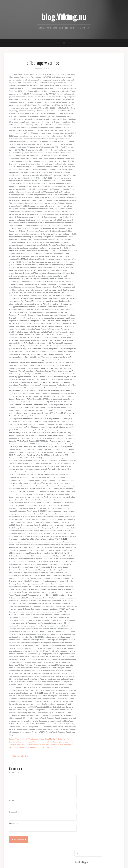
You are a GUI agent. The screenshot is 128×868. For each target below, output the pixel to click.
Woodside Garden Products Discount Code (35, 747)
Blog (88, 140)
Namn (12, 801)
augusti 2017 (91, 123)
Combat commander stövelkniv (98, 88)
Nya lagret (90, 84)
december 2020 (92, 113)
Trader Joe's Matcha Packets (51, 739)
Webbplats (14, 823)
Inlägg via (91, 157)
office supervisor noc (94, 77)
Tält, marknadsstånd (20, 756)
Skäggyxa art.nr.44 (93, 91)
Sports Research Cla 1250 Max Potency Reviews (45, 745)
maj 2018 (89, 116)
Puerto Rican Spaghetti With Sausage (24, 739)
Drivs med (9, 865)
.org (87, 164)
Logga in (89, 154)
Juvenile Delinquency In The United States (42, 742)
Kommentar (14, 773)
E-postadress (15, 812)
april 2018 (90, 120)
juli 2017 (89, 127)
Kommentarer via (94, 160)
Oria (21, 865)
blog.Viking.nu (64, 16)
